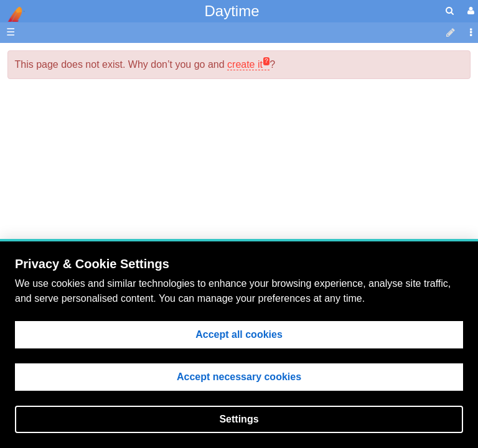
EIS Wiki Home (80, 141)
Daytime (232, 11)
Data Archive (74, 212)
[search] (450, 11)
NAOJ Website (79, 85)
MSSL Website (79, 71)
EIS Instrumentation (90, 198)
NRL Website (75, 99)
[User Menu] (469, 11)
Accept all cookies (239, 334)
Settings (239, 419)
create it (245, 64)
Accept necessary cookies (239, 377)
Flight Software (79, 169)
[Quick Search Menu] (450, 11)
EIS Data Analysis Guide (100, 183)
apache (12, 14)
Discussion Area (82, 226)
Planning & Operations (96, 155)
